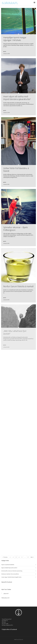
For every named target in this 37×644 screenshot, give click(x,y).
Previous (5, 557)
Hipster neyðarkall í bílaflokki (8, 565)
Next (32, 557)
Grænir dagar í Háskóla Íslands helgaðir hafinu (11, 577)
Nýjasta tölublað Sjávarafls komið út (9, 568)
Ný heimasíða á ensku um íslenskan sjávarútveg (12, 571)
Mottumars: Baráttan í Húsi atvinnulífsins (10, 574)
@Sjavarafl (6, 594)
